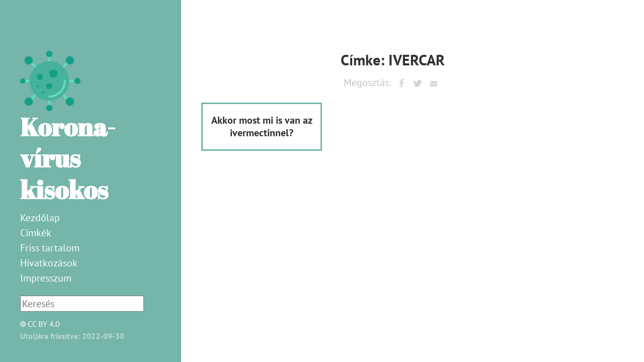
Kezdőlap (40, 218)
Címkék (36, 233)
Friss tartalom (50, 248)
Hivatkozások (49, 263)
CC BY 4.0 (37, 324)
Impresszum (46, 278)
